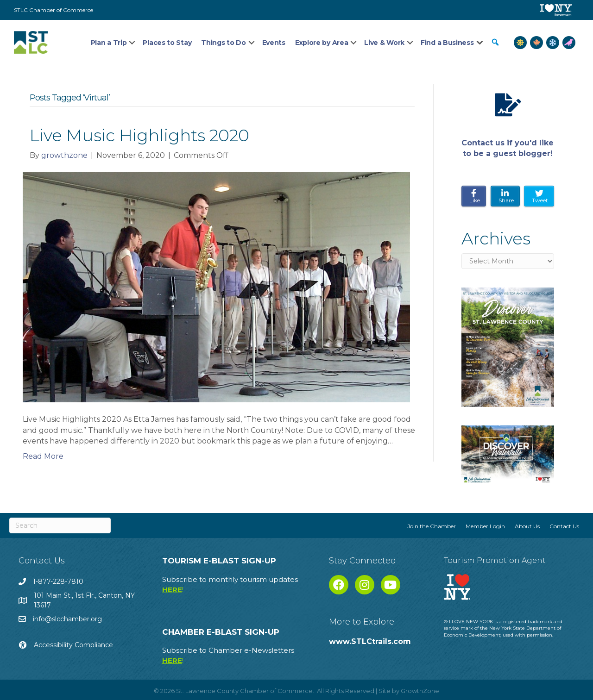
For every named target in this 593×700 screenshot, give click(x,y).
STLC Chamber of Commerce (54, 10)
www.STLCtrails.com (370, 641)
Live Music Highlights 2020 (139, 135)
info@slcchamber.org (67, 619)
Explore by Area (322, 43)
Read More (43, 456)
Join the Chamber (432, 526)
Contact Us (564, 526)
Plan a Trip (109, 43)
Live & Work (384, 43)
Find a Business (447, 43)
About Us (527, 526)
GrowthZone (420, 691)
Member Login (485, 526)
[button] (495, 42)
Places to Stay (167, 43)
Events (274, 43)
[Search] (60, 525)
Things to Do (223, 43)
